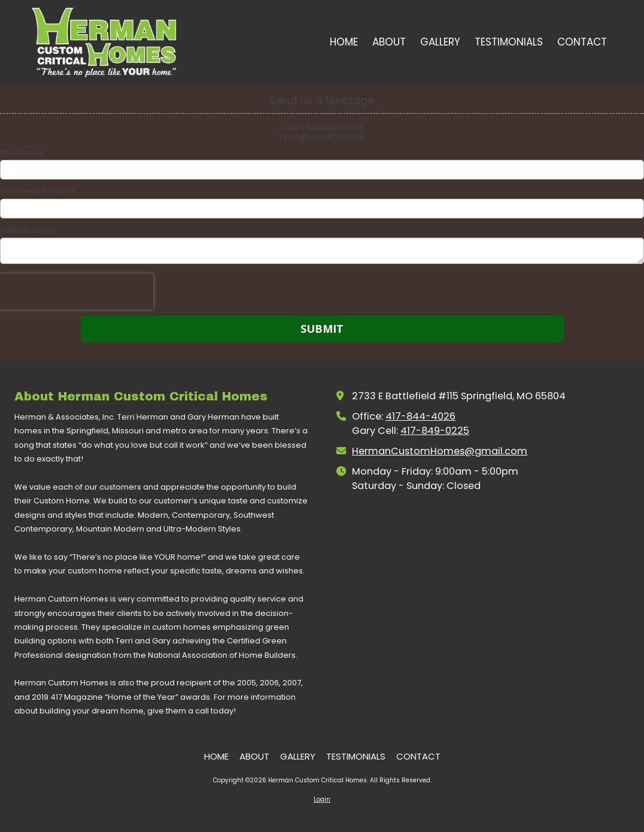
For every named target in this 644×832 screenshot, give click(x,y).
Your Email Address (37, 192)
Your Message (28, 230)
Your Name (22, 153)
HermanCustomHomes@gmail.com (440, 451)
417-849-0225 (435, 431)
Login (322, 799)
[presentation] (77, 291)
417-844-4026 (420, 416)
